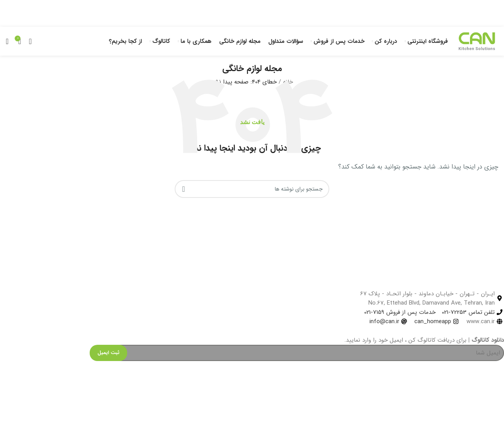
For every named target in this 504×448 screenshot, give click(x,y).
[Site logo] (477, 41)
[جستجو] (7, 41)
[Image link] (36, 431)
